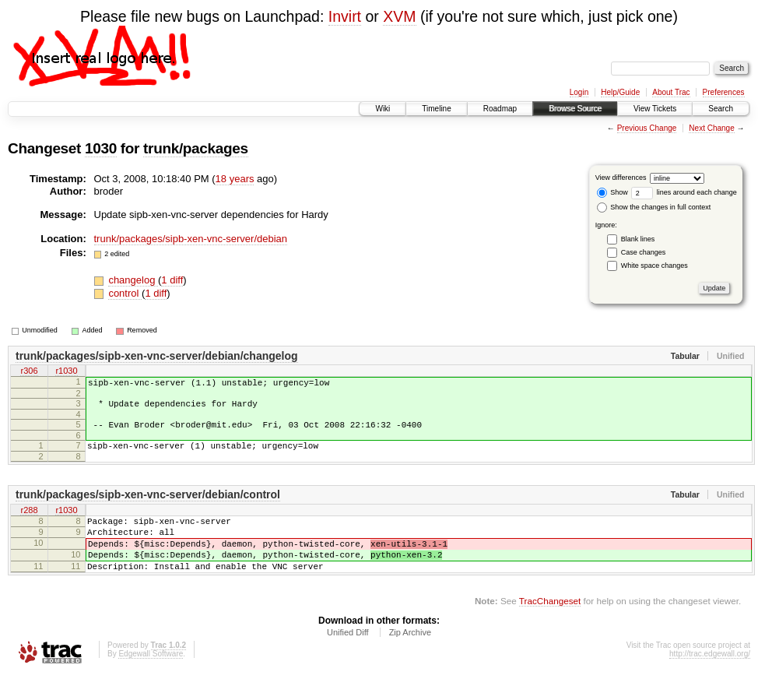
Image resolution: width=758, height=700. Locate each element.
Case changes (644, 252)
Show (612, 192)
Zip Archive (410, 658)
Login (579, 92)
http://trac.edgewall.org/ (710, 679)
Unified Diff (348, 658)
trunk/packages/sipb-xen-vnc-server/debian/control (148, 506)
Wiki (383, 109)
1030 (101, 148)
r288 (29, 522)
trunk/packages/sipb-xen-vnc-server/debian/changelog (157, 356)
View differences (621, 178)
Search (721, 109)
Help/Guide (620, 92)
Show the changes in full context (654, 207)
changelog (133, 280)
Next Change (711, 128)
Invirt (345, 16)
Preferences (724, 92)
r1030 (66, 372)
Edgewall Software (151, 679)
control (125, 293)
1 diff (172, 280)
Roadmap (500, 109)
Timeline (436, 109)
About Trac (671, 92)
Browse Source (575, 109)
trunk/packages (196, 148)
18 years (235, 179)
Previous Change (647, 128)
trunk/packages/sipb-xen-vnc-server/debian (191, 239)
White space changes (654, 266)
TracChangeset (550, 626)
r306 (29, 372)
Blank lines (638, 239)
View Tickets (655, 109)
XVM (399, 16)
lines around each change (684, 192)
